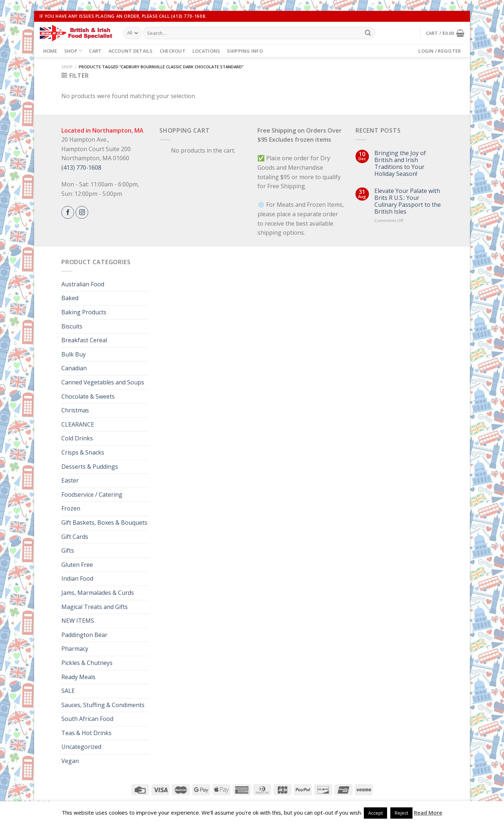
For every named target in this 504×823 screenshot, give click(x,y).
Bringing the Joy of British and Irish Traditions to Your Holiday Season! (400, 164)
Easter (70, 480)
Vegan (70, 761)
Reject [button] (401, 813)
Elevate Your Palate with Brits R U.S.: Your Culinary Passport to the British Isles (408, 201)
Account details (131, 51)
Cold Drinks (77, 438)
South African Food (87, 719)
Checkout (173, 51)
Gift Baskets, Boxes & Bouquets (104, 523)
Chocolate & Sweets (88, 396)
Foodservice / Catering (92, 495)
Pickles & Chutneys (87, 663)
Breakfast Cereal (84, 340)
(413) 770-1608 (81, 168)
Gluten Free (77, 565)
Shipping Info (245, 51)
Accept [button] (375, 813)
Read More (428, 812)
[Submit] (368, 33)
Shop (73, 51)
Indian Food (77, 578)
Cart (95, 51)
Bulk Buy (74, 354)
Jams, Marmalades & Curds (98, 593)
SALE (68, 691)
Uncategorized (81, 747)
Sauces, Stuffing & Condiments (103, 705)
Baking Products (84, 312)
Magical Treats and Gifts (95, 607)
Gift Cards (75, 537)
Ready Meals (78, 677)
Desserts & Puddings (90, 467)
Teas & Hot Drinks (86, 733)
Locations (206, 51)
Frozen (71, 508)
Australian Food (83, 284)
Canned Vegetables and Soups (103, 382)
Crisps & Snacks (83, 452)
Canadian (74, 368)
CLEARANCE (78, 424)
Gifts (68, 550)
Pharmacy (75, 649)
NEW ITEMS (78, 621)
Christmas (75, 410)
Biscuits (72, 326)
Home (50, 51)
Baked (70, 298)
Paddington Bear (84, 635)
